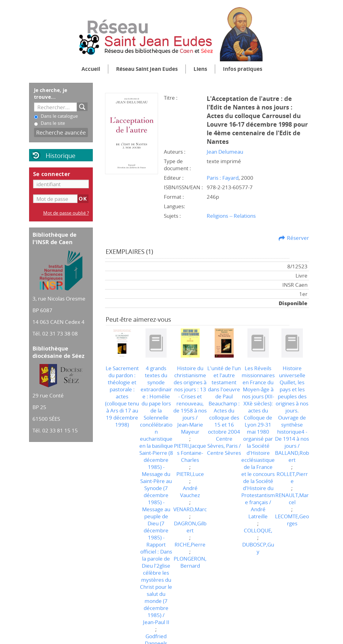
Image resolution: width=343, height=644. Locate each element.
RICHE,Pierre (190, 544)
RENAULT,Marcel (292, 499)
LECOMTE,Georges (292, 520)
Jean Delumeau (225, 152)
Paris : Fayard (223, 178)
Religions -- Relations (231, 216)
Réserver (298, 238)
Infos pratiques (243, 69)
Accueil (91, 69)
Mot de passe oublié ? (66, 213)
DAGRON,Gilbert (190, 527)
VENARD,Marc (190, 509)
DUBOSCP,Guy (258, 548)
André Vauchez (190, 492)
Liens (200, 69)
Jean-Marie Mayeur (190, 428)
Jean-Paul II (156, 622)
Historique (60, 155)
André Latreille (258, 513)
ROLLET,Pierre (292, 477)
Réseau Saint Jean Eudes (147, 69)
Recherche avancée (61, 132)
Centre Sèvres (224, 453)
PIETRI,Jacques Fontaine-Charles (190, 453)
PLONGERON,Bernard (190, 562)
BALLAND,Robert (292, 456)
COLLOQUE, (258, 530)
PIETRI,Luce (190, 474)
